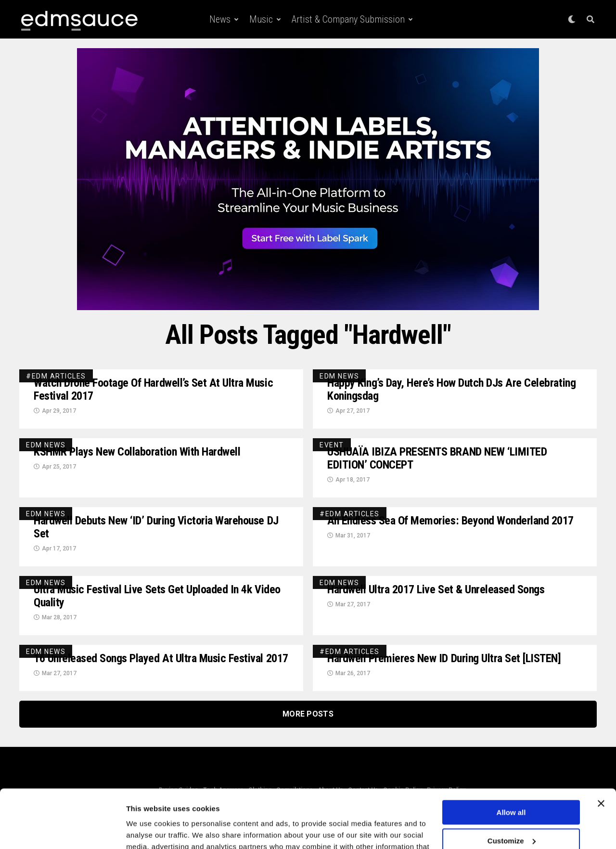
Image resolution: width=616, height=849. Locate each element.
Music (261, 19)
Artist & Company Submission (348, 19)
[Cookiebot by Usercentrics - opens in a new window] (62, 830)
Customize (512, 786)
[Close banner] (601, 749)
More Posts (308, 714)
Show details (148, 830)
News (220, 19)
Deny (511, 814)
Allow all (511, 758)
